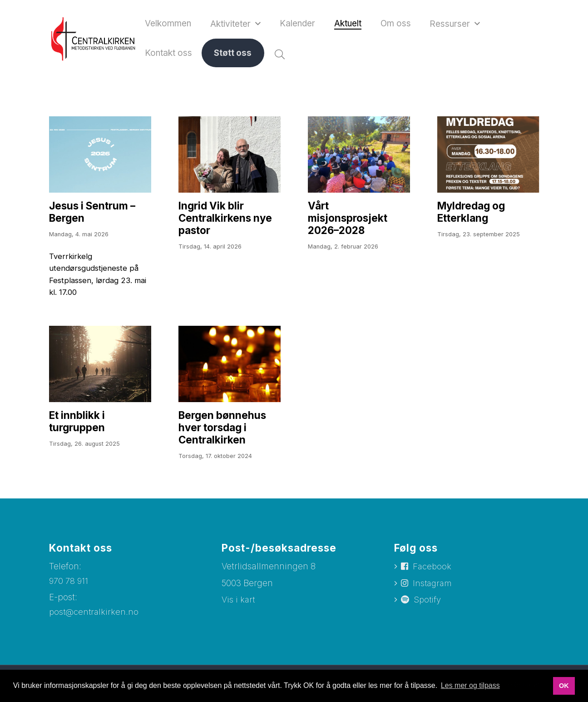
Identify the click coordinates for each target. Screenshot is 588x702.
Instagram (434, 591)
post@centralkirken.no (95, 619)
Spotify (428, 609)
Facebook (433, 574)
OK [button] (564, 686)
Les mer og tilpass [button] (470, 685)
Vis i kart (239, 606)
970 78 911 (69, 588)
